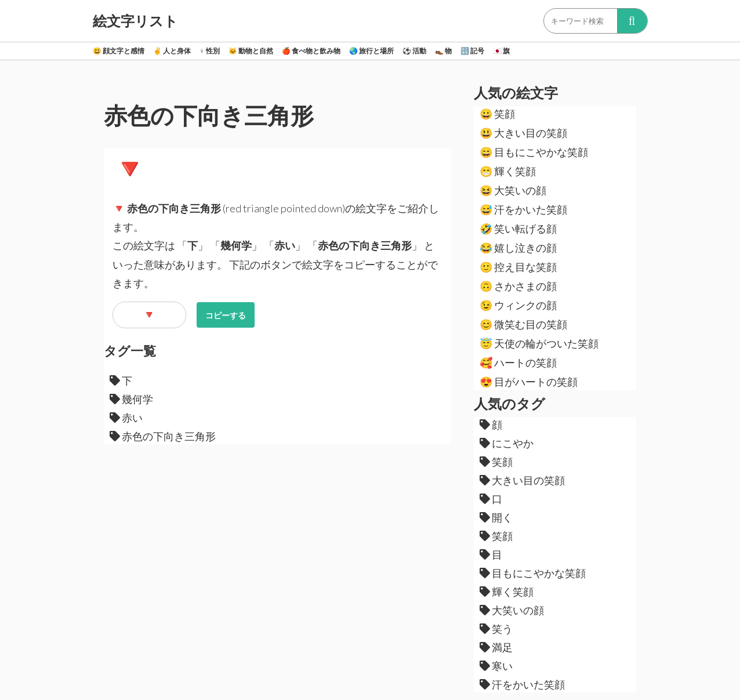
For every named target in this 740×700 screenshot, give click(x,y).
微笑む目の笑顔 (523, 324)
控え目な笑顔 (518, 267)
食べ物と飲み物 (311, 51)
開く (496, 517)
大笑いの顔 (513, 190)
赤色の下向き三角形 (163, 436)
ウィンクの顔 (518, 305)
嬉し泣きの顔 (518, 248)
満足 (496, 647)
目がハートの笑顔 (529, 382)
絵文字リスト (135, 21)
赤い (126, 418)
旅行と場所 (371, 51)
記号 (472, 51)
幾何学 (131, 399)
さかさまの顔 (518, 286)
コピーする (226, 315)
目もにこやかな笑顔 (534, 152)
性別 (210, 51)
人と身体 (172, 51)
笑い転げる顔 (518, 229)
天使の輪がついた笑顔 (539, 343)
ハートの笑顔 (518, 362)
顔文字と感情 (119, 51)
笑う (496, 629)
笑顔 (497, 114)
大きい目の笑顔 (523, 133)
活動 (414, 51)
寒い (496, 666)
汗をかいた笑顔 (523, 209)
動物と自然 (251, 51)
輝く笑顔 (508, 171)
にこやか (507, 443)
